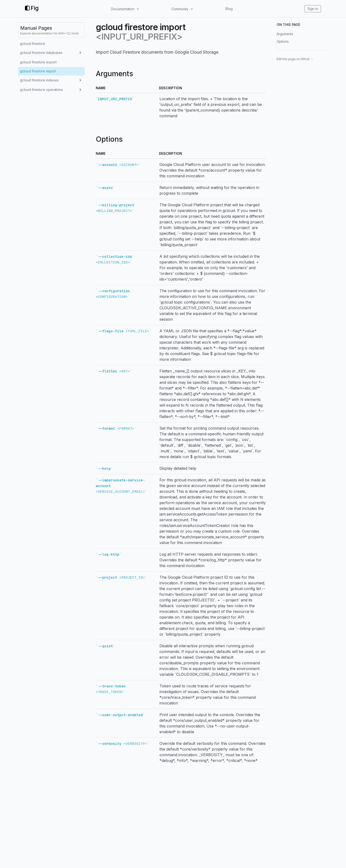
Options (283, 41)
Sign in (313, 9)
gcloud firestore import (38, 71)
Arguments (285, 34)
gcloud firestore (33, 44)
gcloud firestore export (38, 62)
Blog (229, 9)
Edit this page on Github (295, 59)
